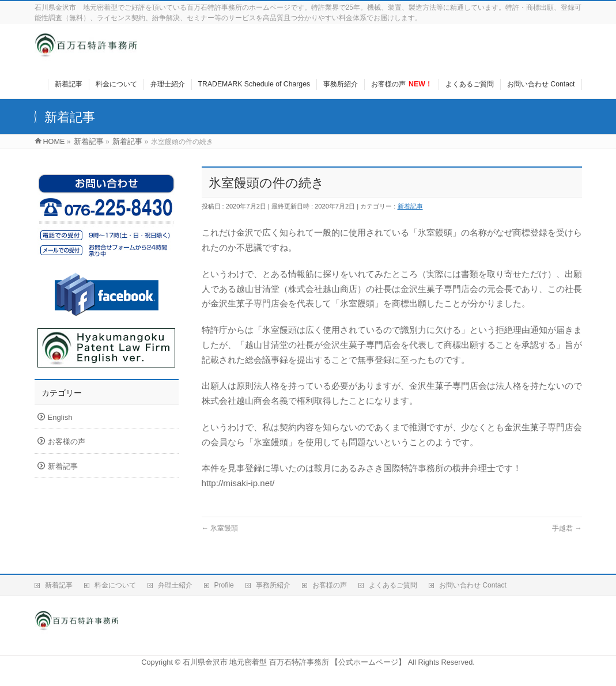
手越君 (567, 528)
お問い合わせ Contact (473, 585)
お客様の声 (67, 441)
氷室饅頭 (220, 528)
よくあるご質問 (393, 585)
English (60, 417)
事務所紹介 (273, 585)
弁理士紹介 (175, 585)
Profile (224, 585)
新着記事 (410, 206)
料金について (115, 585)
